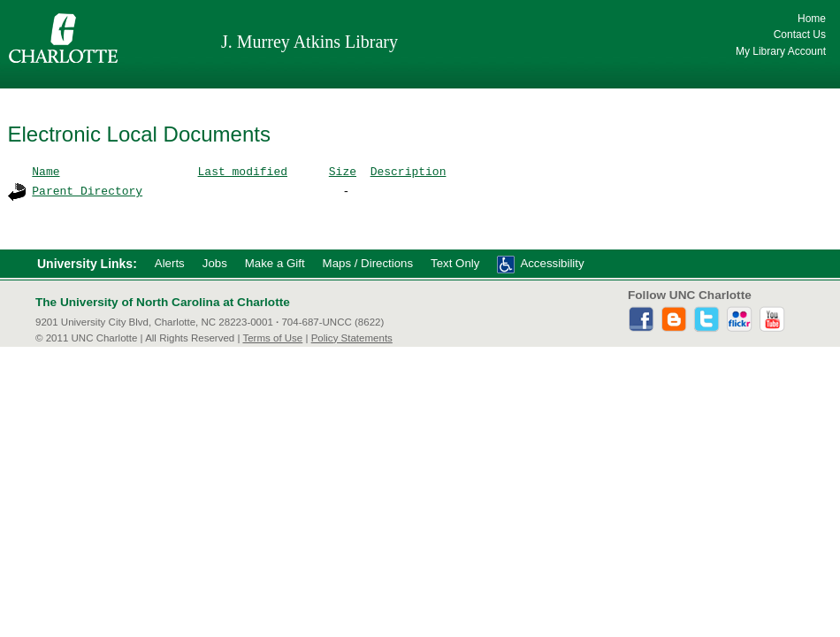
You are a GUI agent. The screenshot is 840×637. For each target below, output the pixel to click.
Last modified (243, 171)
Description (409, 171)
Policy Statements (352, 338)
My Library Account (781, 51)
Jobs (215, 263)
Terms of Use (272, 338)
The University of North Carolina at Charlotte (163, 302)
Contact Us (800, 35)
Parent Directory (87, 190)
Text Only (455, 263)
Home (812, 19)
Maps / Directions (368, 263)
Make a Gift (275, 263)
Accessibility (552, 263)
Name (46, 171)
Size (343, 171)
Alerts (170, 263)
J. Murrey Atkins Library (309, 42)
